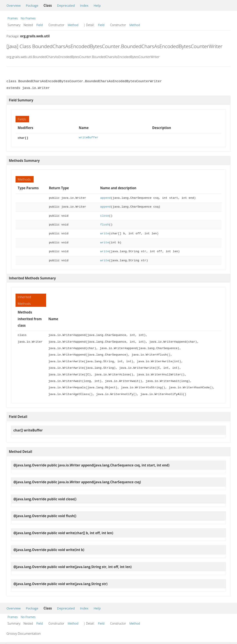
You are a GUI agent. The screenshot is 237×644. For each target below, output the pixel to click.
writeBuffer (89, 138)
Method (73, 25)
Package (32, 5)
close (105, 215)
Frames (13, 18)
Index (84, 5)
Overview (14, 5)
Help (97, 5)
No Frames (28, 18)
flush (105, 224)
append (106, 198)
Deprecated (66, 5)
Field (40, 25)
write (105, 233)
